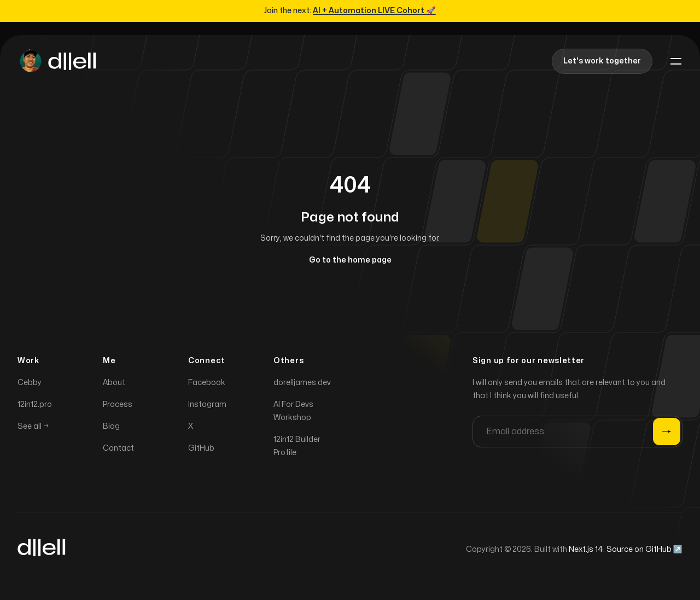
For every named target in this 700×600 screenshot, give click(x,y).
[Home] (57, 61)
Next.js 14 (586, 552)
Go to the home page (350, 260)
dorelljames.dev (302, 385)
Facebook (207, 385)
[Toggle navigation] (676, 61)
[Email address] (577, 434)
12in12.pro (35, 407)
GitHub (201, 450)
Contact (118, 450)
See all (33, 429)
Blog (111, 429)
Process (118, 407)
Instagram (207, 407)
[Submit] (667, 434)
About (114, 385)
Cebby (30, 385)
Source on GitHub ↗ (644, 552)
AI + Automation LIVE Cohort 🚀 (374, 11)
